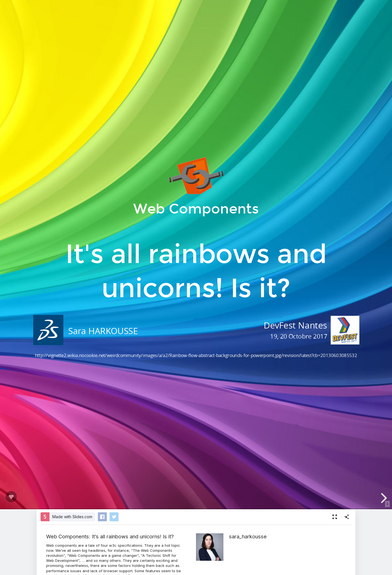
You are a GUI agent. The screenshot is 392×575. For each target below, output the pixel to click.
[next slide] (383, 498)
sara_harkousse (248, 536)
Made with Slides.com (72, 517)
